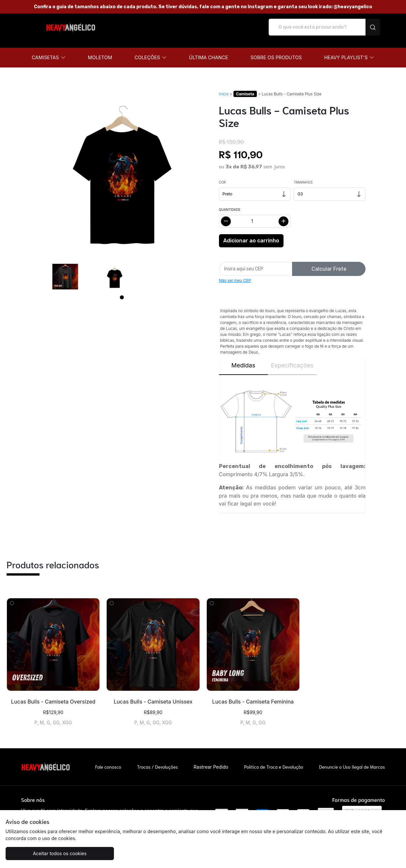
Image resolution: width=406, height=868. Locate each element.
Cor (222, 175)
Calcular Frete (329, 262)
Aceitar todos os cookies (38, 853)
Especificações (292, 358)
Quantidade (230, 203)
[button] (49, 51)
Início (224, 87)
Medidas (243, 358)
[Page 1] (122, 290)
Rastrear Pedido (211, 760)
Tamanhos (303, 175)
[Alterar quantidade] (255, 214)
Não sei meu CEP (235, 273)
